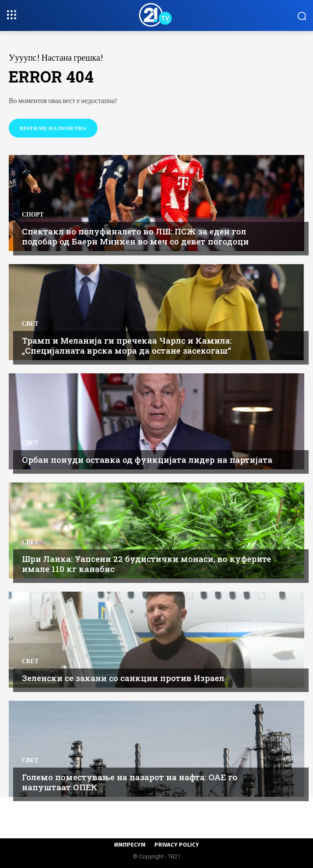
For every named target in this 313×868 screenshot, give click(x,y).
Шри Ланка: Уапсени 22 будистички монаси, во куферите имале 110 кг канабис (146, 564)
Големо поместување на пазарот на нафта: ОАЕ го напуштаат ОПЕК (130, 782)
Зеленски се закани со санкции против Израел (123, 678)
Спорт (33, 214)
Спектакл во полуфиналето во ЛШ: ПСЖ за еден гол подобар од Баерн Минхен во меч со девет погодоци (135, 236)
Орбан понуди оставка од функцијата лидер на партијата (147, 460)
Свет (30, 324)
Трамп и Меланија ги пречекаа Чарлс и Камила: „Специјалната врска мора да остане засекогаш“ (127, 345)
